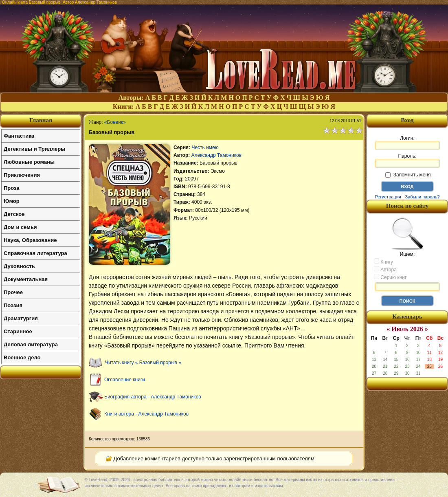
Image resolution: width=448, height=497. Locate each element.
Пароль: (407, 161)
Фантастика (19, 136)
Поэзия (13, 305)
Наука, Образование (30, 240)
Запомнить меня (408, 175)
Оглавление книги (125, 380)
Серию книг (390, 277)
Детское (14, 214)
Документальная (26, 279)
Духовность (19, 266)
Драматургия (21, 318)
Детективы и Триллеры (34, 149)
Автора (385, 269)
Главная (41, 120)
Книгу (383, 262)
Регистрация (388, 197)
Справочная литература (35, 253)
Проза (12, 188)
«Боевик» (115, 122)
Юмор (12, 201)
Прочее (13, 292)
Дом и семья (20, 227)
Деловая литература (31, 344)
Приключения (22, 175)
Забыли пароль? (423, 197)
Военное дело (22, 357)
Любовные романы (29, 162)
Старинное (18, 331)
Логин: (407, 143)
